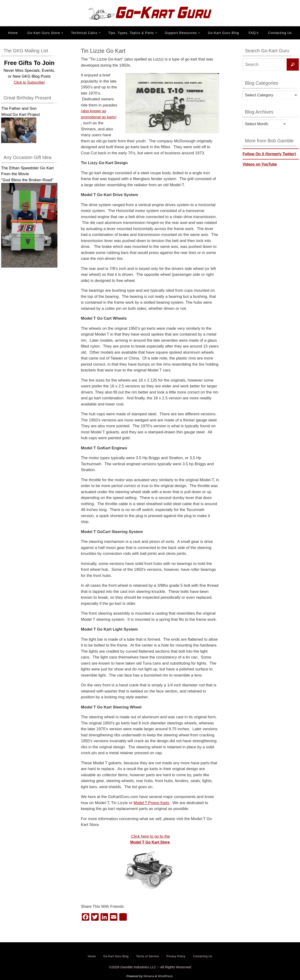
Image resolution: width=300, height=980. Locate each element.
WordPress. (166, 976)
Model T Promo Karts (152, 803)
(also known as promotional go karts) (94, 117)
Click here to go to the (150, 836)
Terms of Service (147, 956)
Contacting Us (203, 956)
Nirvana (149, 976)
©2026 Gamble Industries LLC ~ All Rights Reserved (150, 967)
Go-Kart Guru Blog (116, 956)
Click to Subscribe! (29, 82)
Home (92, 956)
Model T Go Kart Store (150, 842)
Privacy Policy (176, 956)
